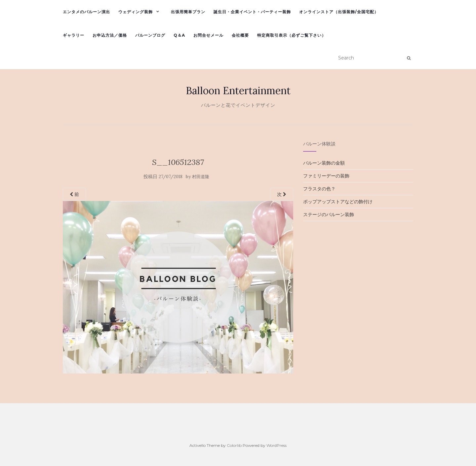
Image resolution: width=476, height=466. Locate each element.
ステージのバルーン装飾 (329, 214)
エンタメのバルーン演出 (86, 12)
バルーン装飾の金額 (324, 163)
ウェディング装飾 (136, 12)
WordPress (277, 445)
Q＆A (179, 35)
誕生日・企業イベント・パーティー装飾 (252, 12)
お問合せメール (208, 35)
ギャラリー (74, 35)
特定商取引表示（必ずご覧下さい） (292, 35)
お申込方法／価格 (110, 35)
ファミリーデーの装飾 (326, 176)
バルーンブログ (150, 35)
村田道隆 (201, 177)
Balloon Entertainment (238, 91)
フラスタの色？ (319, 189)
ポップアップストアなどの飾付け (338, 202)
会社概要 (240, 35)
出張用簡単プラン (188, 12)
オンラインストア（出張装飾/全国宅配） (339, 12)
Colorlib (234, 445)
